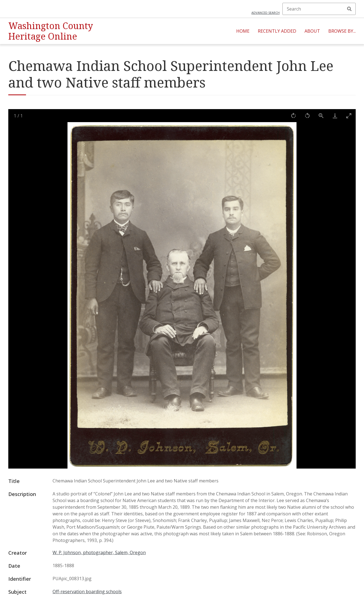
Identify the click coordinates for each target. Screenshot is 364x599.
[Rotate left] (307, 116)
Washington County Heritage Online (51, 31)
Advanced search (266, 13)
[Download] (335, 116)
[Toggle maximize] (349, 116)
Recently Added (277, 31)
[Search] (319, 9)
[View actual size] (321, 116)
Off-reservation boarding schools (87, 592)
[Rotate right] (293, 116)
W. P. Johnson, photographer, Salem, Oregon (99, 552)
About (312, 31)
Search (349, 9)
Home (243, 31)
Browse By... (342, 31)
